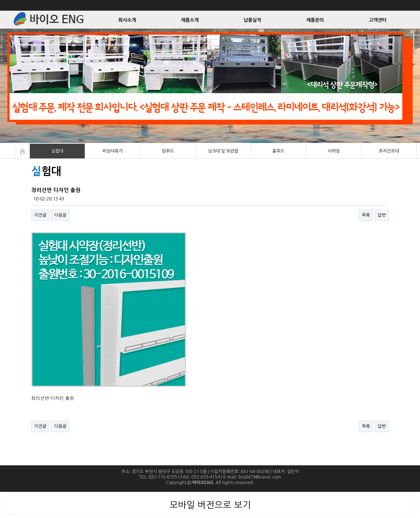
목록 (366, 215)
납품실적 (252, 20)
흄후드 (278, 151)
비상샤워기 (113, 151)
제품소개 (190, 20)
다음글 (60, 215)
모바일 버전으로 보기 (210, 505)
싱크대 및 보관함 (223, 151)
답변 (382, 215)
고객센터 (378, 20)
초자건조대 (389, 151)
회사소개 (127, 20)
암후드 (168, 151)
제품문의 (315, 20)
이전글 (40, 215)
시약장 (334, 151)
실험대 (57, 151)
